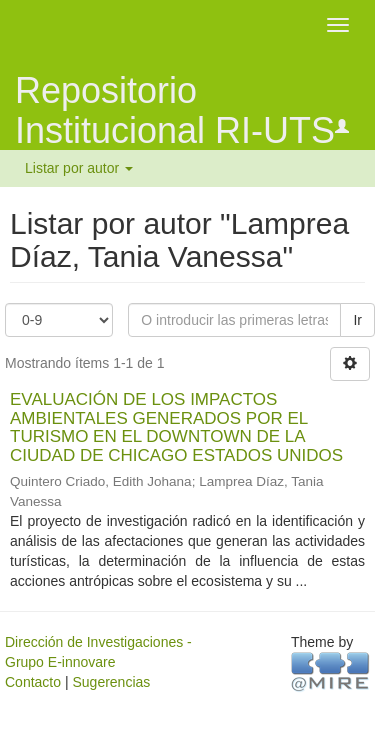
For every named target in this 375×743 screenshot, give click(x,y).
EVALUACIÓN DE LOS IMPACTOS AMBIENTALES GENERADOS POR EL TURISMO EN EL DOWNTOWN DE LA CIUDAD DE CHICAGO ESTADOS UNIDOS (176, 427)
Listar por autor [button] (79, 168)
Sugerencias (111, 682)
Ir (357, 320)
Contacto (33, 682)
